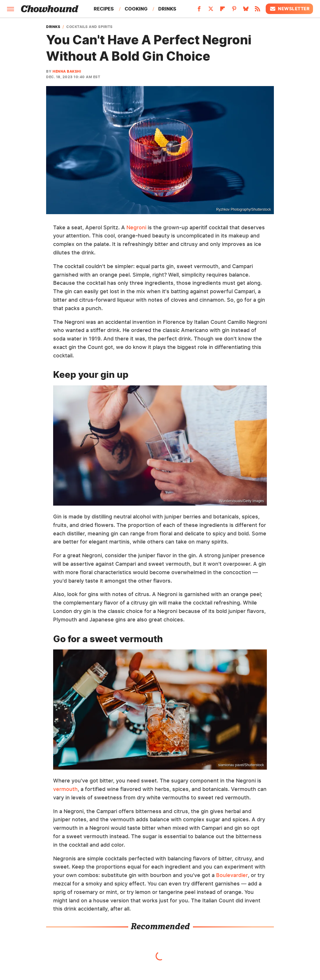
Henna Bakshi (67, 71)
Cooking (136, 9)
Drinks (167, 9)
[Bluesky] (246, 11)
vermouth (65, 789)
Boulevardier (232, 875)
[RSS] (258, 11)
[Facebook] (199, 11)
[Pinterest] (234, 11)
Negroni (136, 227)
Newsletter (289, 9)
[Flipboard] (222, 11)
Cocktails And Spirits (89, 27)
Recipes (104, 9)
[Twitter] (211, 11)
